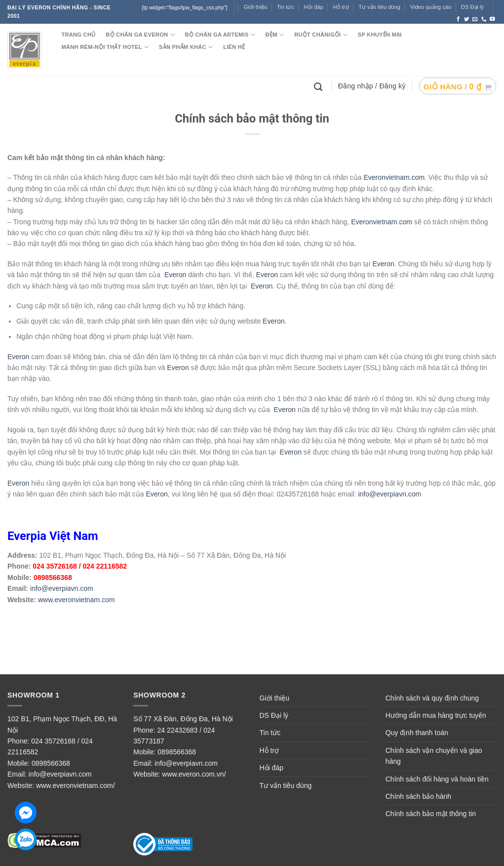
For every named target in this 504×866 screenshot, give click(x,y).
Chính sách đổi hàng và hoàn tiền (437, 779)
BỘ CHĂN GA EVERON (140, 35)
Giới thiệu (275, 698)
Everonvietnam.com (394, 177)
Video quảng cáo (431, 7)
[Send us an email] (475, 19)
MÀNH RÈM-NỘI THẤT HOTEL (105, 47)
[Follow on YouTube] (492, 19)
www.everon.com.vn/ (194, 774)
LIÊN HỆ (234, 47)
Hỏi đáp (314, 7)
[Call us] (484, 19)
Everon (383, 264)
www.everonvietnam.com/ (76, 785)
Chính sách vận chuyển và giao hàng (434, 756)
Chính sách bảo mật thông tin (431, 814)
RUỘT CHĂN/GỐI (321, 35)
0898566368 (51, 763)
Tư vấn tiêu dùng (379, 7)
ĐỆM (275, 35)
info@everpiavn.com (389, 494)
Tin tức (286, 7)
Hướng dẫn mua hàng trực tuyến (436, 715)
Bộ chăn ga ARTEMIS (220, 35)
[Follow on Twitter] (467, 19)
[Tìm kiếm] (319, 86)
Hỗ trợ (341, 7)
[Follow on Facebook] (458, 19)
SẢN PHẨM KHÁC (186, 47)
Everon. (274, 321)
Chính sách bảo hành (418, 796)
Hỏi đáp (271, 768)
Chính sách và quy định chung (432, 698)
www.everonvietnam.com (77, 600)
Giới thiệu (256, 7)
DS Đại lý (472, 7)
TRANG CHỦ (78, 35)
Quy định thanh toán (417, 733)
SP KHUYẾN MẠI (380, 35)
